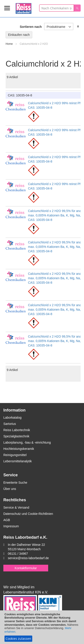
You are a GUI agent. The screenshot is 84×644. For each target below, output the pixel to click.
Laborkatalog (12, 418)
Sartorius (10, 424)
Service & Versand (16, 507)
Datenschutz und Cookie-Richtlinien (28, 514)
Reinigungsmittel (15, 455)
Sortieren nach (31, 27)
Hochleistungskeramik (19, 449)
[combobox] (57, 8)
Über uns (10, 489)
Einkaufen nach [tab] (19, 35)
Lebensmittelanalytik (18, 461)
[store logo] (24, 8)
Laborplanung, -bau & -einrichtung (27, 442)
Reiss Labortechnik (17, 430)
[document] (42, 627)
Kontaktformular (26, 568)
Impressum (11, 526)
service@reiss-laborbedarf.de (28, 558)
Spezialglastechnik (16, 436)
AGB (7, 520)
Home (10, 44)
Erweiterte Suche (15, 483)
